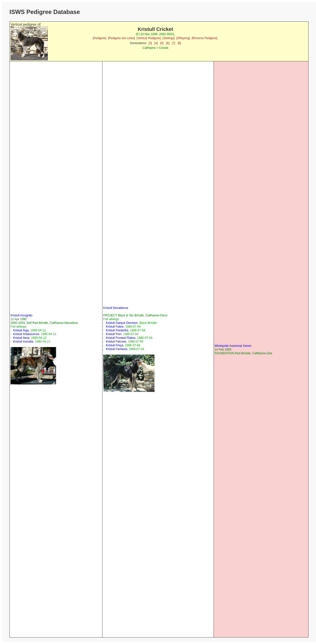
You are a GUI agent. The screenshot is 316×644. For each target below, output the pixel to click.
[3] (150, 43)
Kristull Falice (115, 327)
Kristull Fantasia (117, 349)
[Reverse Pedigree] (204, 38)
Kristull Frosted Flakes (121, 338)
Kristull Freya (115, 345)
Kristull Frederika (117, 330)
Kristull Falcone (116, 342)
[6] (168, 43)
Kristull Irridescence (26, 334)
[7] (174, 43)
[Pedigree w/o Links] (121, 38)
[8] (179, 43)
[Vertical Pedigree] (149, 38)
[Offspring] (183, 38)
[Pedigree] (100, 38)
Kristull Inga (21, 330)
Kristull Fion (114, 334)
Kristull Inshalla (23, 342)
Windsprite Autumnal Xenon (233, 346)
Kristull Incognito (21, 315)
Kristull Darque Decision (122, 323)
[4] (156, 43)
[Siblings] (169, 38)
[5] (162, 43)
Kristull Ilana (21, 338)
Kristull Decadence (116, 308)
